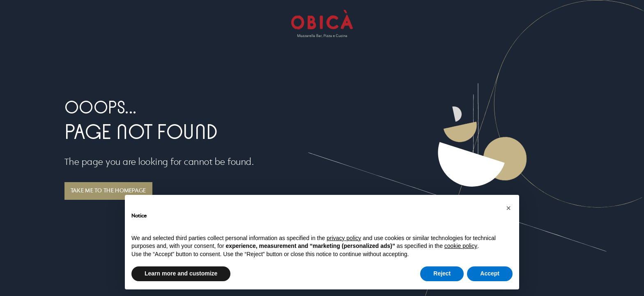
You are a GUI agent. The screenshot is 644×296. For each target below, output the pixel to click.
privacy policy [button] (344, 238)
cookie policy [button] (461, 246)
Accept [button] (490, 273)
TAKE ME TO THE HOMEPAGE (108, 191)
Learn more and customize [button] (181, 273)
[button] (508, 208)
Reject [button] (442, 273)
